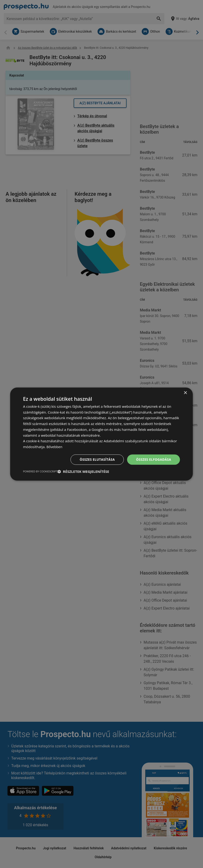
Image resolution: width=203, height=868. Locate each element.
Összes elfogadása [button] (153, 459)
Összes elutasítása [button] (96, 459)
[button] (83, 472)
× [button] (185, 393)
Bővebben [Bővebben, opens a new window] (55, 447)
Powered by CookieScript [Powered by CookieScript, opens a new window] (40, 472)
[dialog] (101, 434)
